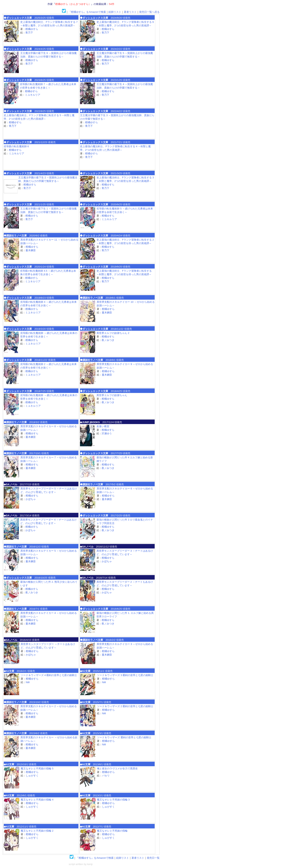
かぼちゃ (31, 499)
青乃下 (29, 33)
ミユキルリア (33, 95)
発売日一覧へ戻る (149, 12)
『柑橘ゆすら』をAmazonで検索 (87, 12)
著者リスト (130, 12)
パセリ (106, 776)
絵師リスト (115, 12)
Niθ (28, 682)
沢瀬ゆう (107, 433)
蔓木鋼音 (31, 250)
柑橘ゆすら (32, 29)
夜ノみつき (108, 340)
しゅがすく (32, 776)
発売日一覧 (153, 858)
